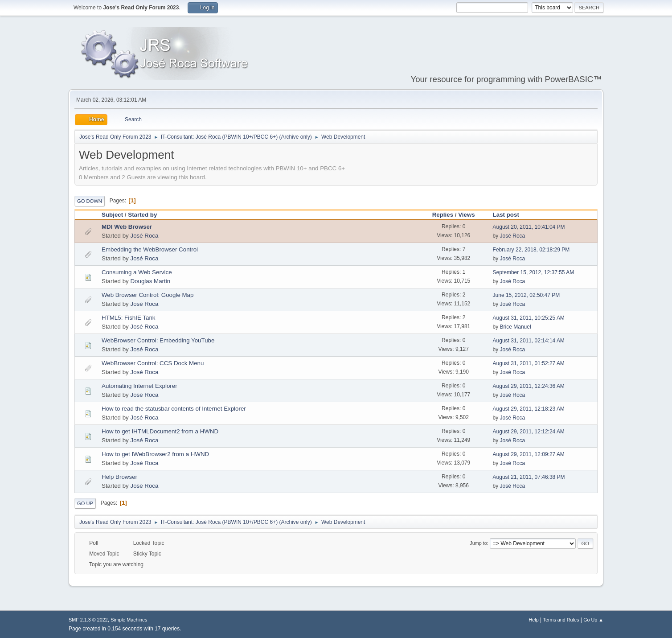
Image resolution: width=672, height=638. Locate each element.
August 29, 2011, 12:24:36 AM (529, 386)
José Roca (144, 236)
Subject (112, 215)
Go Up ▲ (593, 620)
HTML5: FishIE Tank (129, 318)
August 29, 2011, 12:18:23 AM (529, 409)
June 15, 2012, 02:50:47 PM (527, 295)
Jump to (478, 543)
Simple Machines (129, 620)
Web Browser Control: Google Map (148, 295)
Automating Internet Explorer (139, 386)
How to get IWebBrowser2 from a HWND (155, 454)
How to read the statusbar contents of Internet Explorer (174, 409)
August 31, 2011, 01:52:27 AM (529, 363)
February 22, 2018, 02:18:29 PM (531, 250)
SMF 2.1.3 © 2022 (88, 620)
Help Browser (119, 477)
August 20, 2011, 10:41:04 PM (529, 227)
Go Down (90, 201)
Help (534, 620)
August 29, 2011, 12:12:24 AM (529, 432)
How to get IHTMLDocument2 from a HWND (160, 431)
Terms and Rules (561, 620)
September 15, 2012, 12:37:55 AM (534, 272)
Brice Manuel (516, 327)
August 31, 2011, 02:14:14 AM (529, 341)
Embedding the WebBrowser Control (150, 249)
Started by (142, 215)
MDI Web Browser (127, 227)
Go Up (85, 503)
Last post (510, 215)
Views (467, 215)
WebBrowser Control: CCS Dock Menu (153, 363)
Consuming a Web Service (137, 272)
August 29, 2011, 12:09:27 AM (529, 454)
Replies (443, 215)
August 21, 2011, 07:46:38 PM (529, 477)
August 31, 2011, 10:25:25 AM (529, 318)
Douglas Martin (150, 281)
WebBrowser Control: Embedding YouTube (158, 340)
